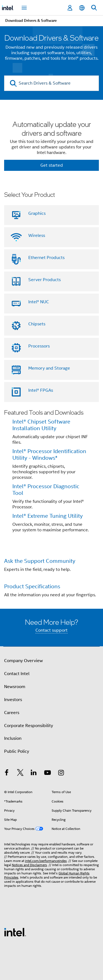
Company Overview (23, 661)
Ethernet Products (46, 258)
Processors (39, 346)
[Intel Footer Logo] (15, 932)
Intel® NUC (39, 302)
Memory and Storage (49, 368)
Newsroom (15, 687)
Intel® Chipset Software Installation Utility (41, 425)
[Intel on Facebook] (7, 773)
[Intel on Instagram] (61, 773)
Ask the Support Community (40, 561)
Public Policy (17, 751)
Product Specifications (32, 586)
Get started (52, 165)
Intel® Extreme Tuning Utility (48, 516)
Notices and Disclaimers (29, 865)
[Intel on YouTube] (48, 773)
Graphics (37, 213)
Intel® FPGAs (41, 390)
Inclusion (13, 738)
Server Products (44, 280)
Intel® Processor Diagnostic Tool (46, 490)
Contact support (51, 630)
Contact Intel (17, 674)
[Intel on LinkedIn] (34, 773)
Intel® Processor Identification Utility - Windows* (49, 455)
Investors (13, 700)
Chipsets (37, 324)
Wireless (37, 236)
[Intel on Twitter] (20, 773)
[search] (13, 83)
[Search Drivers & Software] (51, 83)
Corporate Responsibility (29, 726)
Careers (12, 713)
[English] (82, 8)
